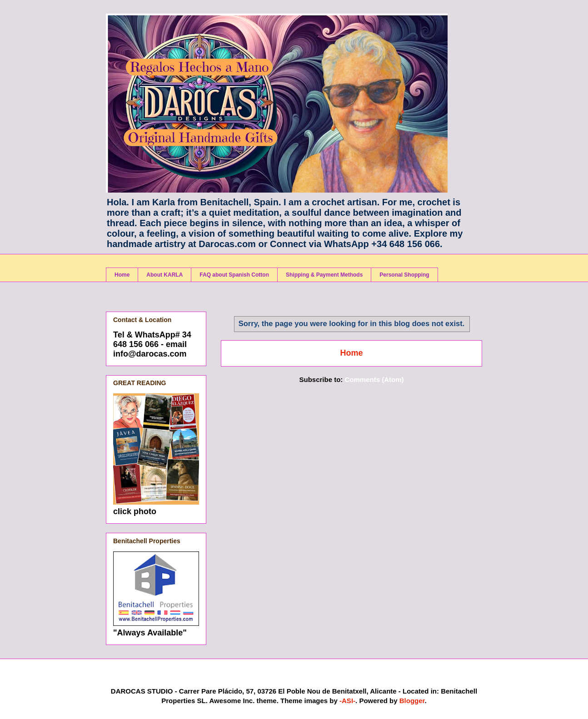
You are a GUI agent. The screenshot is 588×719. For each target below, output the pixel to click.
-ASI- (347, 701)
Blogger (412, 701)
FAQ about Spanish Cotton (234, 275)
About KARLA (164, 275)
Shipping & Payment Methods (324, 275)
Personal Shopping (404, 275)
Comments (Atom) (374, 379)
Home (122, 275)
